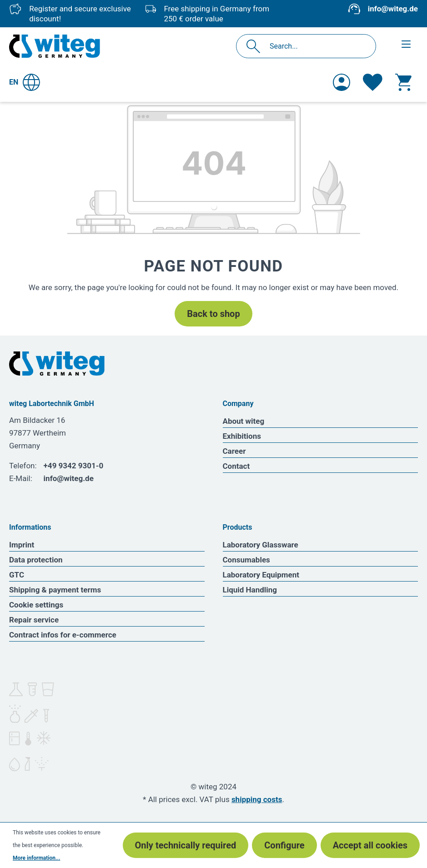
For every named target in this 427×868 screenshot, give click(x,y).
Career (234, 451)
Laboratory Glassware (261, 545)
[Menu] (406, 44)
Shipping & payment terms (55, 590)
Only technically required (186, 845)
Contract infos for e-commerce (63, 635)
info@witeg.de (393, 9)
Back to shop (213, 314)
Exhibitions (242, 436)
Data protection (36, 560)
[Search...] (316, 46)
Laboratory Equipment (261, 575)
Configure (284, 845)
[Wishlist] (373, 82)
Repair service (34, 620)
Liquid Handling (250, 590)
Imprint (22, 545)
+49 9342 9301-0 (74, 466)
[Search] (256, 46)
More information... (36, 858)
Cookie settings (36, 605)
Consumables (246, 560)
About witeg (244, 421)
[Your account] (342, 82)
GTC (17, 575)
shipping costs (257, 799)
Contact (236, 466)
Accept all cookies (370, 845)
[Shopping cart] (403, 82)
